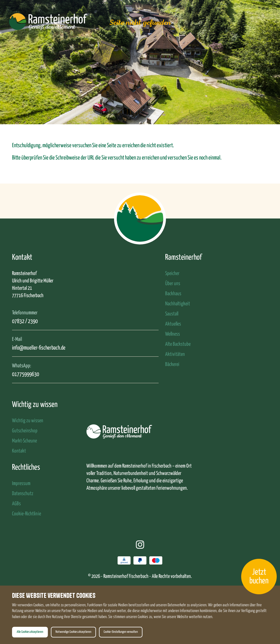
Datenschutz (23, 494)
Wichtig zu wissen (28, 421)
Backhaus (173, 294)
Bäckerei (172, 364)
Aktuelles (173, 324)
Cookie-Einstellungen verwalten (121, 632)
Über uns (173, 284)
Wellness (173, 334)
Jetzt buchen (259, 577)
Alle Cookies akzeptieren (30, 632)
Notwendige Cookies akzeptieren (73, 632)
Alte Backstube (178, 344)
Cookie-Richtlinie (27, 514)
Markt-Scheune (24, 441)
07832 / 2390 (25, 321)
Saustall (172, 314)
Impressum (21, 484)
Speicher (172, 274)
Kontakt (19, 451)
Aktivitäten (175, 354)
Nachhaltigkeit (178, 304)
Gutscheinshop (25, 431)
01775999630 (26, 374)
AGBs (16, 504)
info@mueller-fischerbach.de (39, 348)
